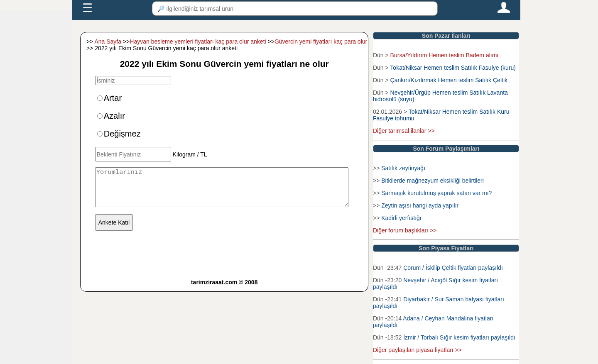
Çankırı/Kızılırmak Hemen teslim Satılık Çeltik (449, 80)
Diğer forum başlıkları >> (405, 230)
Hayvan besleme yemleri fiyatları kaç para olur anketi (198, 42)
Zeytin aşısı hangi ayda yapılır (420, 205)
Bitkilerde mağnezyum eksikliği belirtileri (433, 181)
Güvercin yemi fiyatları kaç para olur (321, 42)
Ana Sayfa (108, 42)
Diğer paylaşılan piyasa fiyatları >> (417, 350)
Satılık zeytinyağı (403, 168)
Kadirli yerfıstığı (401, 218)
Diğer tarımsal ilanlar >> (404, 131)
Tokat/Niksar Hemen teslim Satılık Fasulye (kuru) (453, 68)
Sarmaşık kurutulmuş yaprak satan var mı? (436, 193)
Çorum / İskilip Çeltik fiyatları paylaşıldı (453, 268)
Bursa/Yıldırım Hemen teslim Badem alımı (445, 55)
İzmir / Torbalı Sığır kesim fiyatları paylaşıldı (459, 337)
